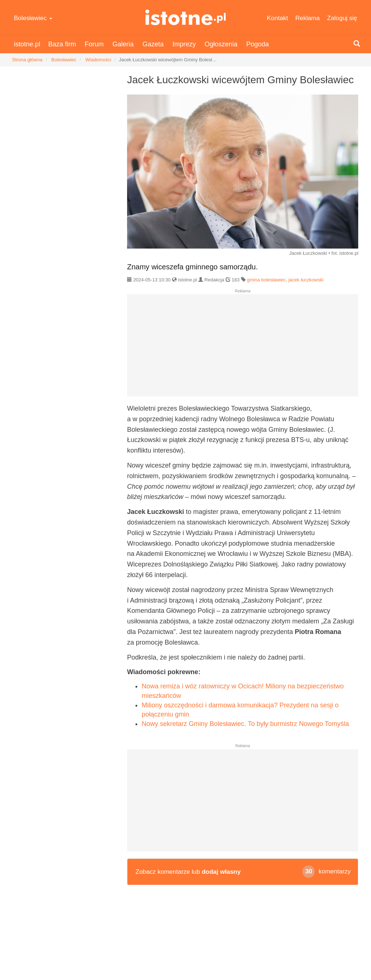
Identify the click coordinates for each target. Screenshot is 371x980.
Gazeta (153, 44)
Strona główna (27, 60)
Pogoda (257, 44)
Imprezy (184, 44)
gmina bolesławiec (266, 280)
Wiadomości (98, 60)
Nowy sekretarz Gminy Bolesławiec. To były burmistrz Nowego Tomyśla (245, 724)
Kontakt (278, 18)
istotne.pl (185, 17)
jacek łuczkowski (306, 280)
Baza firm (62, 44)
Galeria (123, 44)
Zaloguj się (342, 18)
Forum (94, 44)
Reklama (308, 18)
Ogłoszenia (221, 44)
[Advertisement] (243, 348)
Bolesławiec (33, 18)
